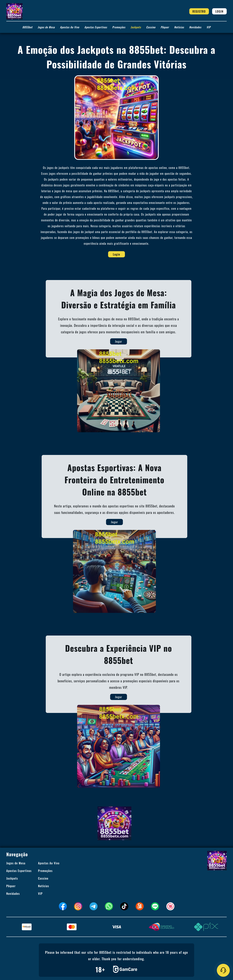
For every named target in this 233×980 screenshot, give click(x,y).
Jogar (127, 341)
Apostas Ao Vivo (70, 27)
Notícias (179, 27)
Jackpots (136, 27)
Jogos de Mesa (46, 27)
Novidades (195, 27)
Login (219, 11)
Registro (199, 11)
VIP (208, 27)
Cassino (151, 27)
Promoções (119, 27)
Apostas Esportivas (96, 27)
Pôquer (165, 27)
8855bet (27, 27)
